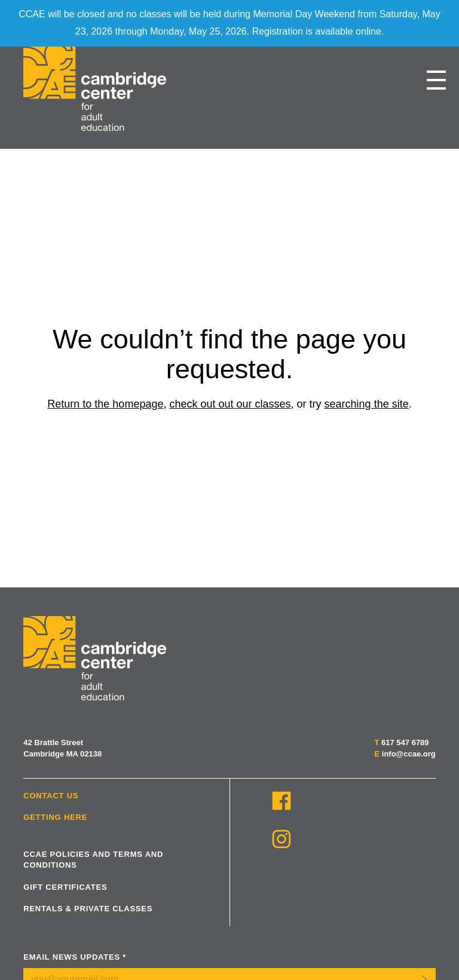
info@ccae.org (409, 754)
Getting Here (55, 817)
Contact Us (51, 796)
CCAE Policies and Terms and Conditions (93, 860)
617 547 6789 (405, 742)
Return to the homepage (105, 404)
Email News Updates (75, 957)
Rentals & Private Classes (88, 909)
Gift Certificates (65, 887)
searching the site (367, 404)
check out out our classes (230, 404)
